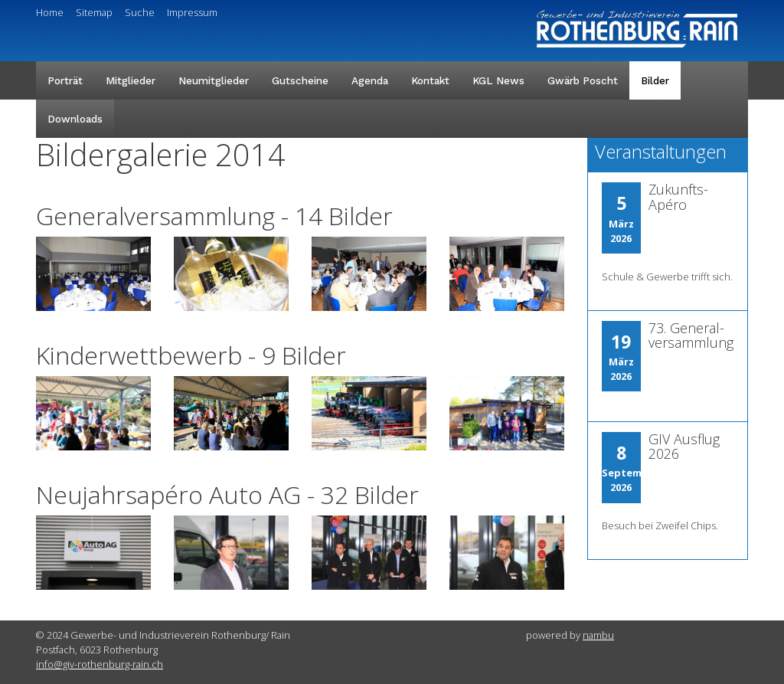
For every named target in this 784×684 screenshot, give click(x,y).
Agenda (370, 80)
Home (50, 12)
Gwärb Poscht (583, 80)
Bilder (655, 80)
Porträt (65, 80)
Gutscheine (300, 80)
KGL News (498, 80)
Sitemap (94, 12)
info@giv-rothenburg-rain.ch (100, 664)
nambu (598, 635)
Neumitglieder (214, 80)
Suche (140, 12)
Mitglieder (131, 80)
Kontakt (430, 80)
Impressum (192, 12)
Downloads (75, 119)
